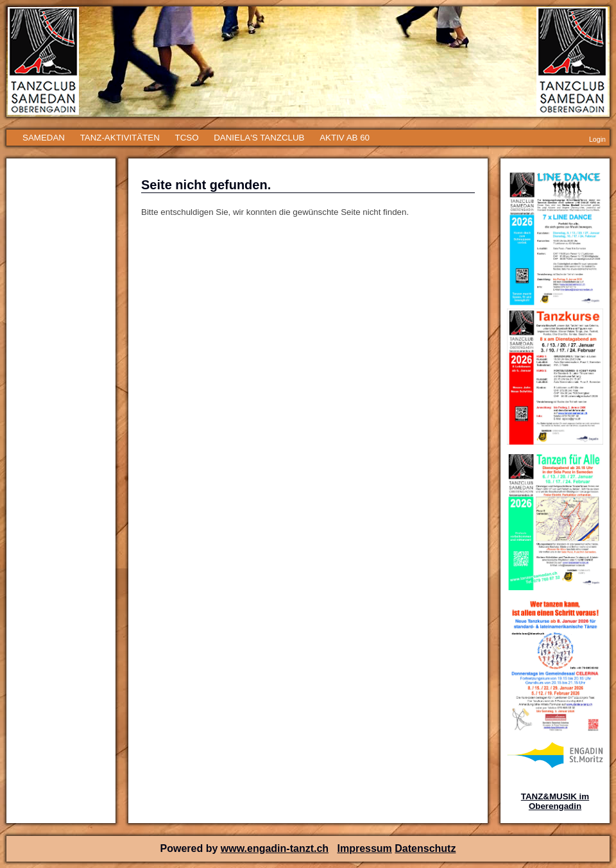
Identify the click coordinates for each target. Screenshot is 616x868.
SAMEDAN (44, 138)
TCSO (186, 138)
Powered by (191, 848)
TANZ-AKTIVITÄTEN (120, 138)
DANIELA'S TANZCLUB (259, 138)
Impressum (364, 848)
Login (597, 139)
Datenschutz (425, 848)
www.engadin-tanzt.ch (275, 848)
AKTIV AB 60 (345, 138)
